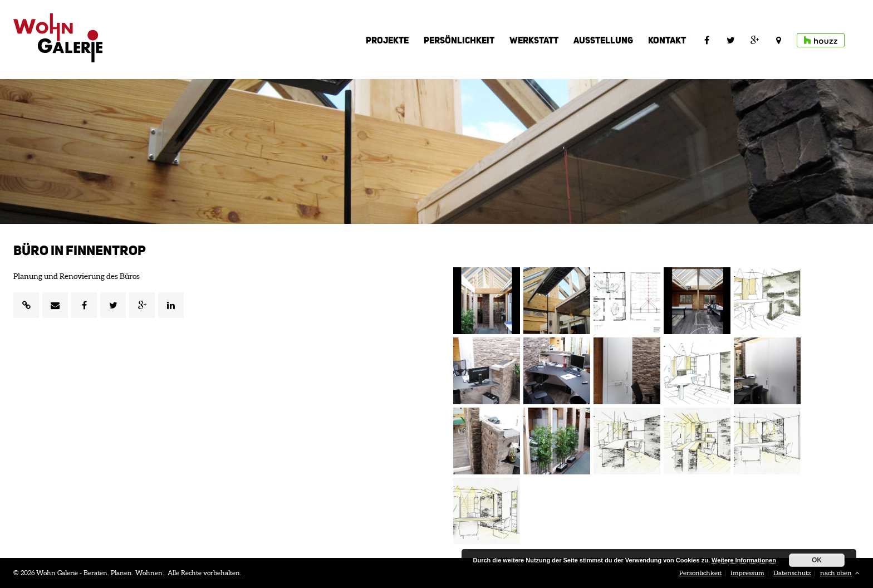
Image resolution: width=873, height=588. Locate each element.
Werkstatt (534, 40)
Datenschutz (792, 573)
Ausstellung (603, 40)
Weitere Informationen (744, 560)
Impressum (747, 573)
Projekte (387, 40)
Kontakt (667, 40)
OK (817, 560)
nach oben (840, 573)
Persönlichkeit (459, 40)
